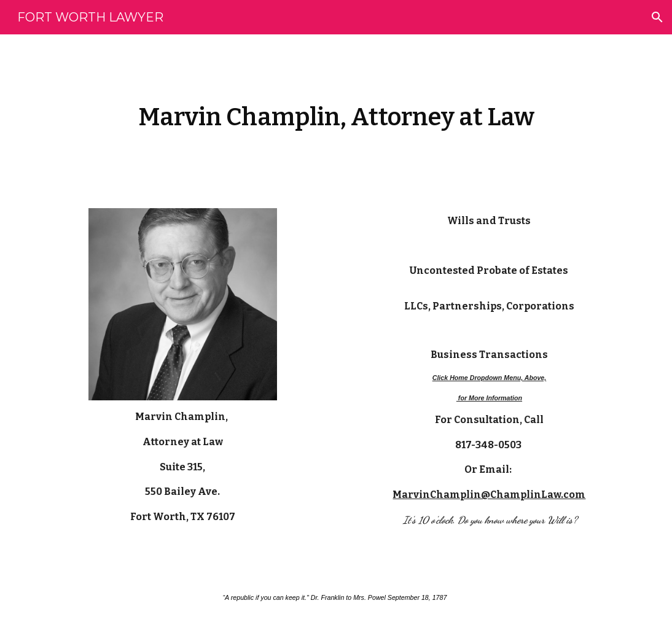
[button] (657, 17)
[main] (336, 114)
